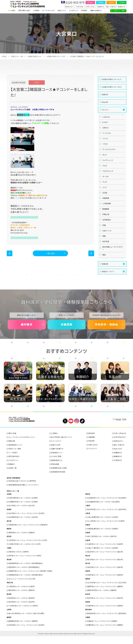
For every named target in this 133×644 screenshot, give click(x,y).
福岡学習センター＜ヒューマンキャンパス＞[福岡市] (105, 595)
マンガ (105, 186)
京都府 (88, 534)
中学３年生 (80, 7)
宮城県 (9, 519)
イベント (106, 140)
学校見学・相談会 (106, 335)
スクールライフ (56, 451)
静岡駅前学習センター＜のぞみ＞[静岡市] (23, 629)
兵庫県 (88, 542)
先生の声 (105, 102)
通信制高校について (16, 455)
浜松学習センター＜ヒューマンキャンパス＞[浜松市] (27, 633)
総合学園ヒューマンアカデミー (113, 257)
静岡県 (9, 625)
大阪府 (88, 523)
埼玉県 (9, 545)
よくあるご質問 (56, 466)
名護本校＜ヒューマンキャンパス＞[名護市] (102, 629)
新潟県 (9, 602)
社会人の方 (118, 459)
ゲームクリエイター (110, 152)
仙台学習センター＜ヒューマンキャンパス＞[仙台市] (27, 523)
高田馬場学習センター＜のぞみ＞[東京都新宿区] (26, 572)
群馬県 (9, 538)
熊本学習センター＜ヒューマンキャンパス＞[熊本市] (105, 606)
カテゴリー (106, 110)
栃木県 (9, 530)
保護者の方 (101, 7)
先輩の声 (105, 95)
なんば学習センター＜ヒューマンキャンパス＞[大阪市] (106, 530)
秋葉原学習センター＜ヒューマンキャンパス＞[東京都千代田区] (31, 580)
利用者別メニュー (57, 463)
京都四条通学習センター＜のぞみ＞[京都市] (103, 538)
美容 (104, 264)
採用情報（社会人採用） (59, 478)
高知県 (88, 580)
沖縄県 (88, 625)
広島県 (88, 549)
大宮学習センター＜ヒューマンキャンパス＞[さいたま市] (28, 549)
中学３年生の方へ (120, 447)
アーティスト (107, 134)
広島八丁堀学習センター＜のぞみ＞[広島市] (103, 557)
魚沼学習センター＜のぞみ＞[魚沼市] (22, 610)
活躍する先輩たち (96, 11)
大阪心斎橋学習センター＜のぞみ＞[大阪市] (103, 526)
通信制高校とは (57, 470)
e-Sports (106, 117)
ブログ (105, 169)
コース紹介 (12, 11)
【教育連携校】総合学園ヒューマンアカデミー (24, 495)
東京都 (9, 568)
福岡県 (88, 587)
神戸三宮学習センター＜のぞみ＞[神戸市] (102, 545)
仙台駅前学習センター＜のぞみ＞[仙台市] (23, 526)
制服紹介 (12, 474)
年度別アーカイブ (108, 281)
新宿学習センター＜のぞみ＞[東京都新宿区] (24, 576)
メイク (105, 192)
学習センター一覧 (17, 56)
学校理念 (84, 11)
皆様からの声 (56, 455)
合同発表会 (107, 227)
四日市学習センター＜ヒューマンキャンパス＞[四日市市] (107, 519)
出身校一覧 (13, 478)
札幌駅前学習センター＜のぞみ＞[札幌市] (23, 511)
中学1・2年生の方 (120, 444)
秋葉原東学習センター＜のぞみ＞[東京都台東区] (26, 583)
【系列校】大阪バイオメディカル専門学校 (22, 491)
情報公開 (12, 451)
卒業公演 (106, 221)
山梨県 (9, 618)
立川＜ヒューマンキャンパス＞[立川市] (22, 587)
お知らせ (106, 129)
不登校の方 (118, 470)
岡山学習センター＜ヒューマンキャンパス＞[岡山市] (105, 568)
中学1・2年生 (90, 7)
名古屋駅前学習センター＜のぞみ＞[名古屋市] (104, 511)
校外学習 (106, 250)
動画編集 (106, 215)
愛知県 (88, 504)
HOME (4, 56)
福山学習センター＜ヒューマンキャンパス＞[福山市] (105, 561)
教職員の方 (122, 7)
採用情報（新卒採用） (58, 482)
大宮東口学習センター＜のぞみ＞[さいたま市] (25, 553)
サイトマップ (93, 459)
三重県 (88, 515)
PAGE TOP (121, 430)
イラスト (105, 146)
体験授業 (101, 2)
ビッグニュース (108, 163)
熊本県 (88, 602)
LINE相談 (122, 2)
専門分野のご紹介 (24, 11)
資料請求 (90, 2)
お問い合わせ (93, 455)
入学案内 (36, 11)
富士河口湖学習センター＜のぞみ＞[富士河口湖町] (26, 621)
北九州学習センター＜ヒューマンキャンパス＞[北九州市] (107, 591)
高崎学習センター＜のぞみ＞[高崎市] (22, 542)
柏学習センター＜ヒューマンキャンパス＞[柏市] (25, 564)
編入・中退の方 (111, 7)
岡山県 (88, 564)
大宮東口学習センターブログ (58, 56)
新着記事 (105, 274)
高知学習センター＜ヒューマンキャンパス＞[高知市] (105, 583)
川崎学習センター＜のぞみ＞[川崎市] (22, 595)
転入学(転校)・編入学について (62, 447)
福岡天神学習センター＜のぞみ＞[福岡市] (102, 599)
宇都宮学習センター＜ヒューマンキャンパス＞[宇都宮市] (28, 534)
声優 (104, 233)
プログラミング (108, 175)
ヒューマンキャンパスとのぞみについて (22, 447)
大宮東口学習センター (36, 56)
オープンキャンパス (48, 11)
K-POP (105, 123)
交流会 (105, 198)
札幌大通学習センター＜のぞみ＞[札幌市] (23, 507)
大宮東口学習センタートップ (112, 79)
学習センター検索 (119, 11)
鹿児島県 (89, 618)
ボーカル (106, 181)
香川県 (88, 572)
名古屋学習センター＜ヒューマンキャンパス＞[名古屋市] (107, 507)
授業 (104, 244)
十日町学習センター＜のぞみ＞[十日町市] (23, 614)
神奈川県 (10, 591)
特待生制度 (55, 474)
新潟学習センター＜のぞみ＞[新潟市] (22, 606)
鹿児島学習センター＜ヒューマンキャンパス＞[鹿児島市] (107, 621)
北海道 (9, 504)
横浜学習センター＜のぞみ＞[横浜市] (22, 599)
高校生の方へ (69, 7)
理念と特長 (13, 444)
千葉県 (9, 557)
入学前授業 (107, 210)
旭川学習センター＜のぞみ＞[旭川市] (22, 515)
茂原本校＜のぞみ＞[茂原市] (19, 561)
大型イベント (107, 239)
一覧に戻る (50, 253)
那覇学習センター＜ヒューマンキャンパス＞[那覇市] (105, 633)
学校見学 (111, 2)
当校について (62, 11)
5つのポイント (74, 11)
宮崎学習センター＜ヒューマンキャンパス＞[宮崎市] (105, 614)
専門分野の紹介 (14, 466)
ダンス (105, 158)
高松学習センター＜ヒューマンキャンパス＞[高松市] (105, 576)
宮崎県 (88, 610)
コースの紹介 (13, 463)
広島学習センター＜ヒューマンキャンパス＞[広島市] (105, 553)
